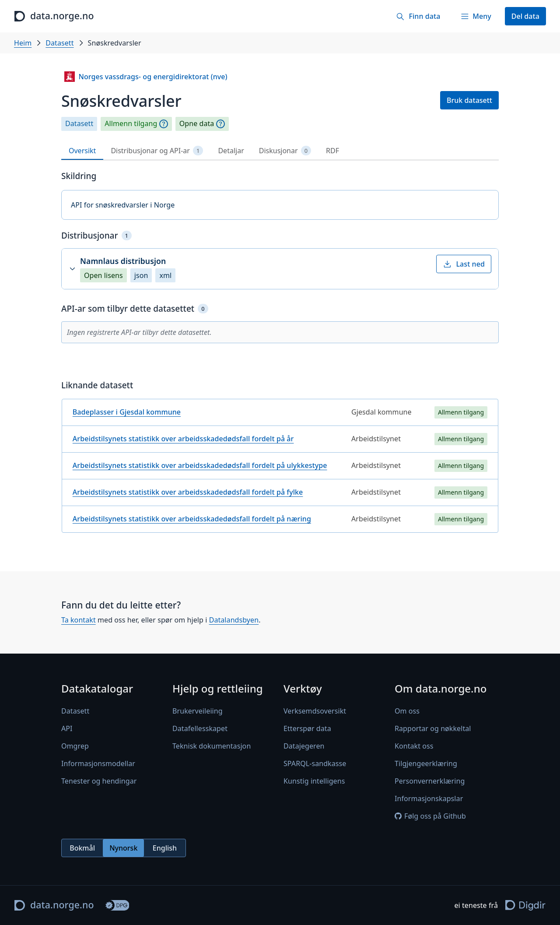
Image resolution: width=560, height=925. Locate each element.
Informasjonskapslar (429, 798)
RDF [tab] (332, 151)
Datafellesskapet (200, 728)
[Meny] (476, 16)
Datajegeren (304, 746)
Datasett (59, 43)
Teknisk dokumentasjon (212, 746)
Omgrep (75, 746)
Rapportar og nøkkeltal (433, 728)
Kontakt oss (414, 746)
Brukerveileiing (198, 711)
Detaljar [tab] (231, 151)
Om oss (407, 711)
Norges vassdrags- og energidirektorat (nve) (146, 77)
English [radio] (165, 848)
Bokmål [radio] (82, 848)
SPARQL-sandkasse (315, 763)
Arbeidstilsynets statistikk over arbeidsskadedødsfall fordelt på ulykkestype (200, 465)
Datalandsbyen (234, 620)
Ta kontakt (79, 620)
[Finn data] (418, 16)
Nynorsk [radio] (123, 848)
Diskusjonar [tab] (285, 151)
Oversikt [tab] (82, 151)
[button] (280, 269)
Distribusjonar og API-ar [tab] (157, 151)
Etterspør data (307, 728)
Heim (23, 43)
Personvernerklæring (430, 781)
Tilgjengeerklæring (426, 763)
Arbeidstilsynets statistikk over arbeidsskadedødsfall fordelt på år (183, 439)
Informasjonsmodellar (98, 763)
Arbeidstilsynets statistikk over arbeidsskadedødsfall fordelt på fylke (188, 492)
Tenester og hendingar (99, 781)
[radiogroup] (124, 848)
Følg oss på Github (430, 816)
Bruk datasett (469, 100)
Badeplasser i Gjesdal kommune (127, 412)
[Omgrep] (164, 124)
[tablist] (280, 151)
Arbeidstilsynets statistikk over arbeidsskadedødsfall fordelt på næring (192, 519)
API (67, 728)
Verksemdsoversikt (315, 711)
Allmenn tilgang (131, 124)
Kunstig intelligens (314, 781)
